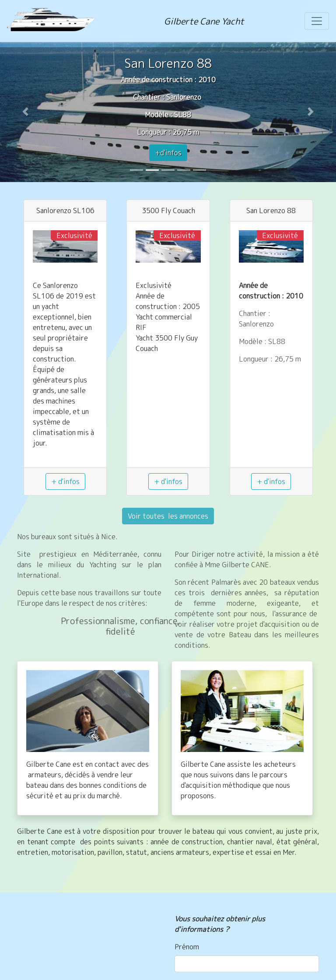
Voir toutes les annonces (168, 516)
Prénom (187, 947)
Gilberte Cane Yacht (204, 21)
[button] (25, 112)
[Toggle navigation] (317, 21)
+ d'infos (65, 481)
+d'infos (168, 153)
